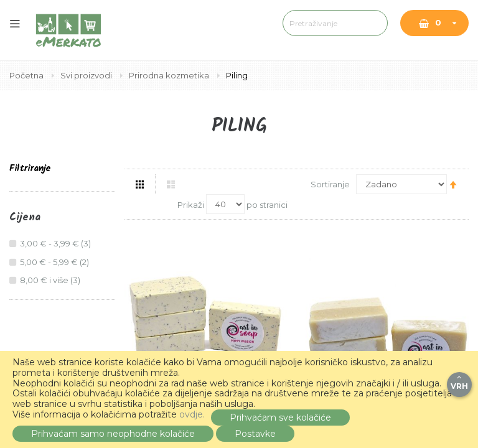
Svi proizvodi (87, 75)
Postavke (255, 434)
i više (52, 280)
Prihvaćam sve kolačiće (280, 418)
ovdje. (192, 414)
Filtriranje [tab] (30, 169)
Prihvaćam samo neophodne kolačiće (113, 434)
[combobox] (292, 23)
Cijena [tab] (25, 218)
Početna (27, 75)
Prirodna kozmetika (170, 75)
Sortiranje (330, 184)
